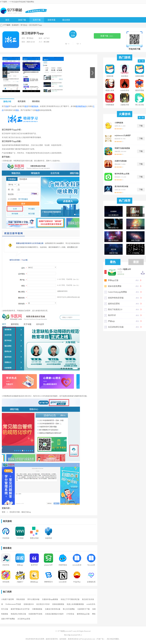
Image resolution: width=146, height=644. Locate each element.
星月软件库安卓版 (121, 187)
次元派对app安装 (24, 619)
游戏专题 (51, 20)
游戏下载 (22, 20)
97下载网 (7, 25)
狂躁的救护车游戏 (35, 614)
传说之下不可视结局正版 (70, 599)
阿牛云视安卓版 (33, 599)
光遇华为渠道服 (121, 161)
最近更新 (66, 20)
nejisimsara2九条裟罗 (123, 135)
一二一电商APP (124, 269)
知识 (84, 106)
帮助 (17, 110)
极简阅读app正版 (83, 614)
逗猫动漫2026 (29, 604)
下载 (141, 126)
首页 (7, 20)
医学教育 (79, 106)
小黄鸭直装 (119, 123)
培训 (7, 106)
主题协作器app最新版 (50, 599)
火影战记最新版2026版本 (54, 614)
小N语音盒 (70, 614)
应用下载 (37, 20)
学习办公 (24, 25)
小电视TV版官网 (7, 599)
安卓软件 (15, 25)
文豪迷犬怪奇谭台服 (53, 609)
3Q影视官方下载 (84, 609)
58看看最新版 (37, 609)
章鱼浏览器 (21, 599)
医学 (26, 106)
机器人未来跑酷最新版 (75, 604)
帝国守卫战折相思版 (122, 148)
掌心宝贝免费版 (69, 609)
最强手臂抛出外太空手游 (20, 609)
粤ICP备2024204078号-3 (73, 635)
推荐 (38, 110)
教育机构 (35, 106)
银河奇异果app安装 (122, 174)
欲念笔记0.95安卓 (43, 604)
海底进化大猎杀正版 (18, 614)
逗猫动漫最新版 (58, 604)
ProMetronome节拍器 (13, 604)
